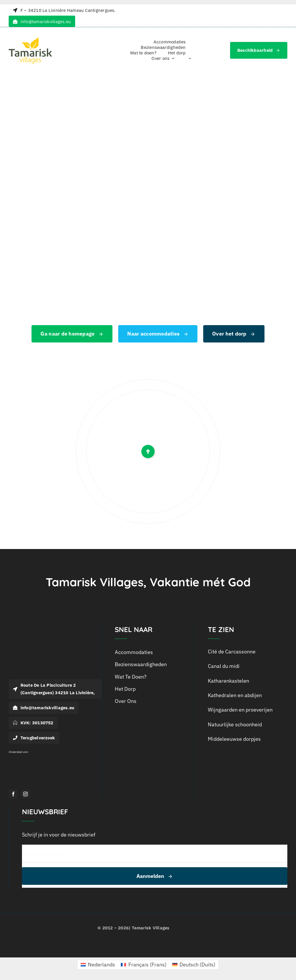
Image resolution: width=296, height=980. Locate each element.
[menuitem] (189, 59)
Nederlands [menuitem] (101, 965)
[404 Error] (148, 111)
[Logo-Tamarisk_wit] (43, 628)
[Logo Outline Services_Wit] (20, 756)
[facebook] (13, 794)
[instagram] (25, 794)
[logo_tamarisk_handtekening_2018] (30, 39)
